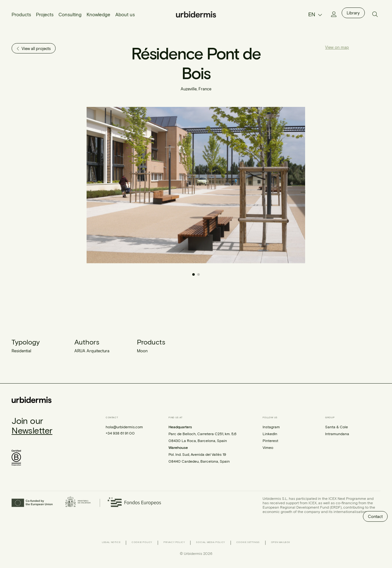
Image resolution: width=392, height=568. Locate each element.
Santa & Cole (337, 427)
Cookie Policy (142, 542)
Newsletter (32, 430)
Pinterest (270, 440)
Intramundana (337, 434)
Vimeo (268, 447)
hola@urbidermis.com (124, 427)
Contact (375, 516)
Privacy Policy (174, 542)
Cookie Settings (248, 542)
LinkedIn (270, 434)
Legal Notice (111, 542)
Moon (142, 351)
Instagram (271, 427)
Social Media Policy (210, 542)
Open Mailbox (281, 542)
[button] (304, 192)
